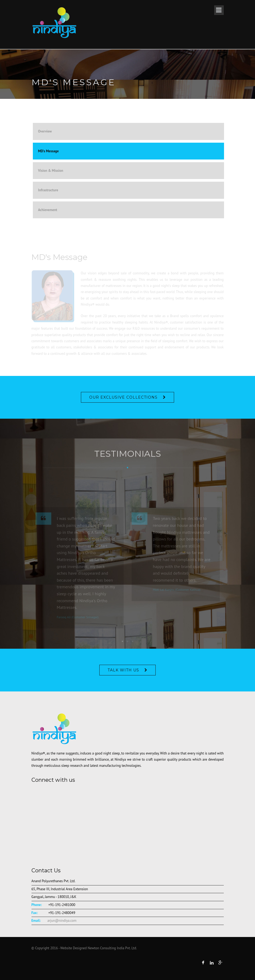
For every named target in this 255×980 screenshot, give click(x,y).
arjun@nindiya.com (62, 921)
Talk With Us (123, 670)
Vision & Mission (51, 171)
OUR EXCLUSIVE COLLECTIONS (123, 397)
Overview (45, 131)
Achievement (48, 210)
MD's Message (48, 151)
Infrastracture (48, 190)
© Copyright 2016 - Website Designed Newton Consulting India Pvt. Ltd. (84, 948)
